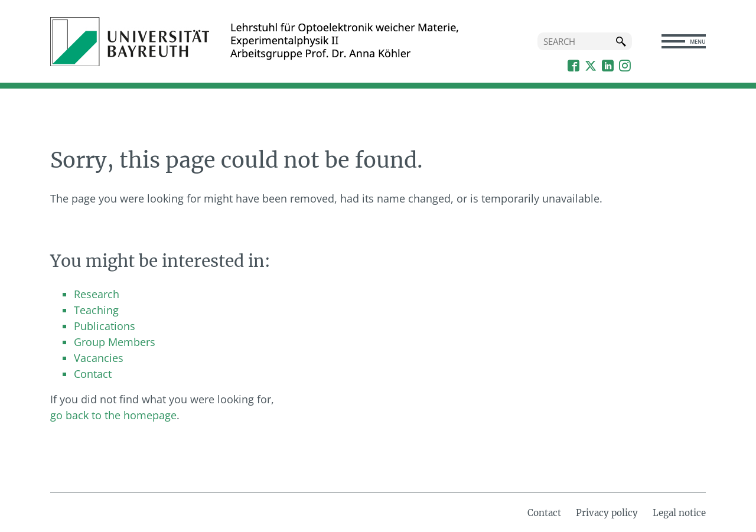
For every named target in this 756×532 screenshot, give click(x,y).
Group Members (115, 342)
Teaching (96, 310)
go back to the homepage (113, 415)
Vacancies (99, 358)
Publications (105, 326)
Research (97, 294)
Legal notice (679, 513)
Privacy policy (607, 513)
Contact (93, 374)
